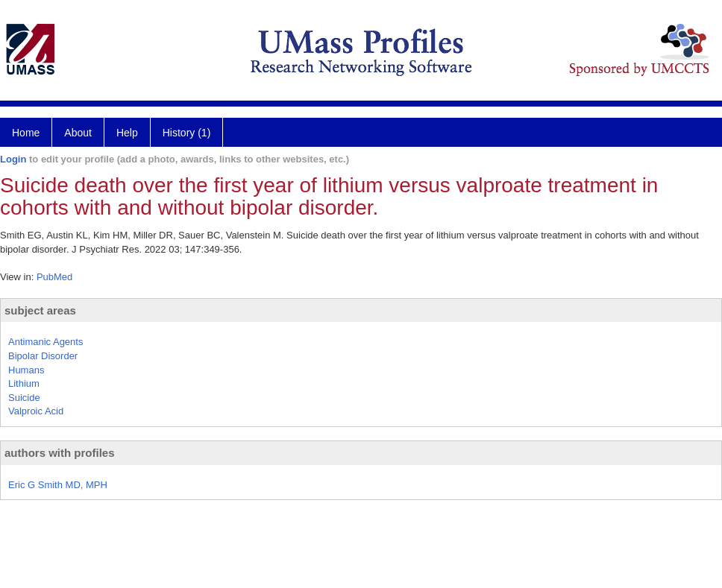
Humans (26, 370)
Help (127, 133)
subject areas (40, 310)
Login (13, 159)
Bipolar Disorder (43, 356)
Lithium (24, 383)
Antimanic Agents (45, 342)
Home (26, 133)
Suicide (24, 398)
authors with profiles (60, 453)
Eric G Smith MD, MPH (58, 485)
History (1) (187, 133)
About (78, 133)
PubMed (54, 277)
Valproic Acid (36, 411)
